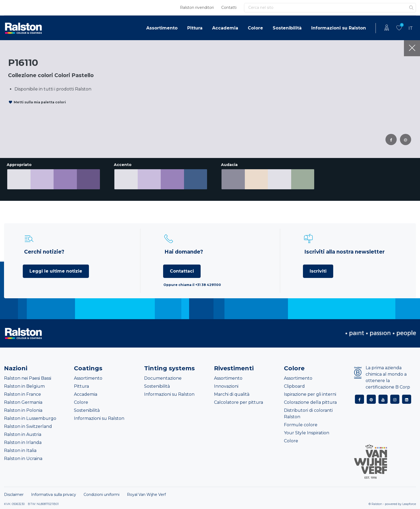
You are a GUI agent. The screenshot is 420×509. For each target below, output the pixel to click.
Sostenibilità (287, 28)
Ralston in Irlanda (23, 442)
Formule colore (301, 425)
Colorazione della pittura (310, 402)
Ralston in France (22, 394)
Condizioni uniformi (102, 495)
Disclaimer (14, 495)
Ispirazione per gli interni (310, 394)
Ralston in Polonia (23, 410)
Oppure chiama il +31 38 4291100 (192, 285)
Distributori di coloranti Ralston (308, 414)
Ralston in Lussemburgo (30, 418)
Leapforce (409, 504)
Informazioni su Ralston (339, 28)
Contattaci (182, 271)
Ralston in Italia (20, 450)
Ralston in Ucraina (23, 459)
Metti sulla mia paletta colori (40, 102)
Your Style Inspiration (307, 433)
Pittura (195, 28)
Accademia (225, 28)
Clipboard (294, 386)
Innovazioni (226, 386)
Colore (255, 28)
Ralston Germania (23, 402)
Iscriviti (318, 271)
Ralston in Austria (23, 434)
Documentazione (163, 378)
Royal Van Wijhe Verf (146, 495)
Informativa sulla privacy (54, 495)
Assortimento (162, 28)
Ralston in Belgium (24, 386)
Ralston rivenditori (197, 7)
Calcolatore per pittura (239, 402)
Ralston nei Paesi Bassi (28, 378)
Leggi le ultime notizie (56, 271)
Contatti (229, 7)
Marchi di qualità (232, 394)
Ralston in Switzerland (28, 426)
